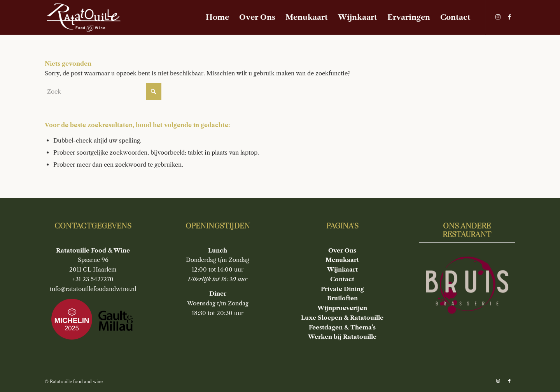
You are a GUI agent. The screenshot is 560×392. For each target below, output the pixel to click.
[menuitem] (217, 17)
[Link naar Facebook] (509, 17)
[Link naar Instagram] (498, 17)
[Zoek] (103, 91)
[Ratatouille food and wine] (84, 17)
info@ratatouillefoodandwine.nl (93, 289)
